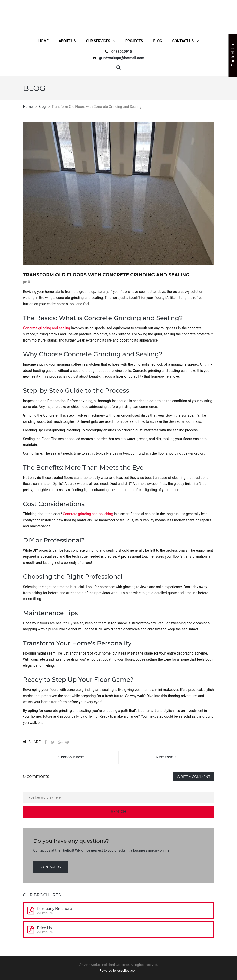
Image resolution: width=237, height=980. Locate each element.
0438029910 (122, 52)
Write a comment (193, 777)
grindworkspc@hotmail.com (122, 58)
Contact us (51, 867)
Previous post (73, 757)
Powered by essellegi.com (118, 970)
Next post (164, 757)
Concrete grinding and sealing (47, 328)
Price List (45, 928)
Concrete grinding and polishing (88, 514)
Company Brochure (55, 909)
